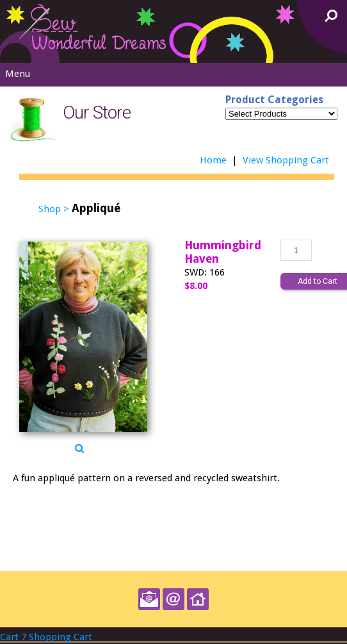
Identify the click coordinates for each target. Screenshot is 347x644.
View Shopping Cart (286, 160)
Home (213, 160)
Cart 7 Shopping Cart (46, 637)
